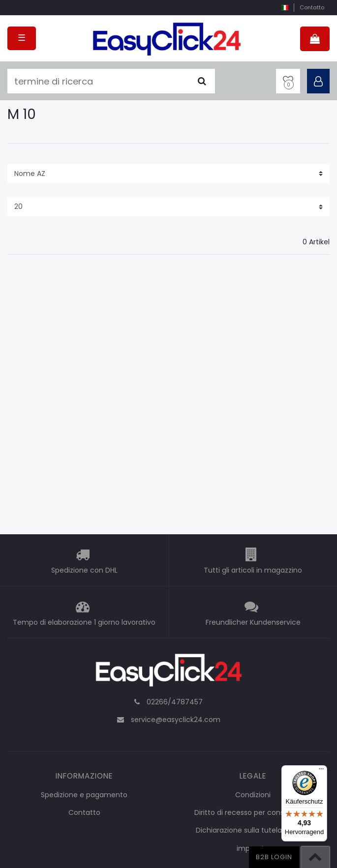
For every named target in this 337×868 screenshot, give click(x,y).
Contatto (312, 7)
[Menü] (321, 771)
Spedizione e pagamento (84, 795)
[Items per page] (168, 207)
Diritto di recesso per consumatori (253, 812)
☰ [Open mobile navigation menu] (22, 38)
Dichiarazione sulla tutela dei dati (253, 830)
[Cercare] (202, 81)
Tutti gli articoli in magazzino (253, 570)
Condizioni (253, 795)
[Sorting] (168, 174)
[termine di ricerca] (98, 81)
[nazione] (285, 8)
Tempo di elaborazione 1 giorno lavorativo (84, 622)
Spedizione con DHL (84, 570)
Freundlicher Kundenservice (253, 622)
